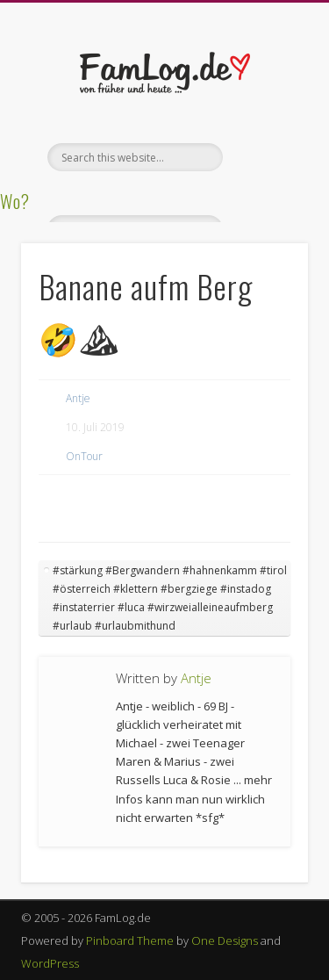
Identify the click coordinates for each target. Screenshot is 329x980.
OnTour (84, 456)
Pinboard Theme (130, 940)
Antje (78, 398)
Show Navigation (266, 157)
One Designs (225, 940)
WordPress (50, 963)
